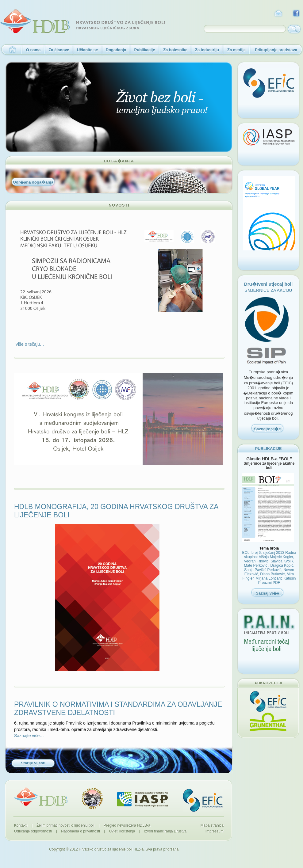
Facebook (297, 13)
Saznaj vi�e (267, 593)
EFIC (203, 800)
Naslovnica (11, 50)
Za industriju (207, 50)
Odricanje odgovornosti (33, 831)
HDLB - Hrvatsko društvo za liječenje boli (83, 21)
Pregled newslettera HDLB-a (127, 825)
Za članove (59, 50)
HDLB (41, 797)
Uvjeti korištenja (122, 831)
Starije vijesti (33, 763)
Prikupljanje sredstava (276, 50)
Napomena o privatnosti (81, 831)
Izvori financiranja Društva (165, 831)
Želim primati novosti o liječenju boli (65, 825)
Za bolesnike (175, 50)
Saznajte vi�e (267, 429)
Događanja (116, 50)
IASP (143, 799)
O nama (33, 50)
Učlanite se (88, 50)
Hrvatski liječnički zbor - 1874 (92, 798)
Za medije (236, 50)
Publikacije (145, 50)
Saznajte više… (29, 736)
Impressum (215, 831)
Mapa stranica (212, 825)
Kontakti (21, 825)
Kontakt (278, 13)
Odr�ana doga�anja (33, 182)
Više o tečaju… (29, 344)
